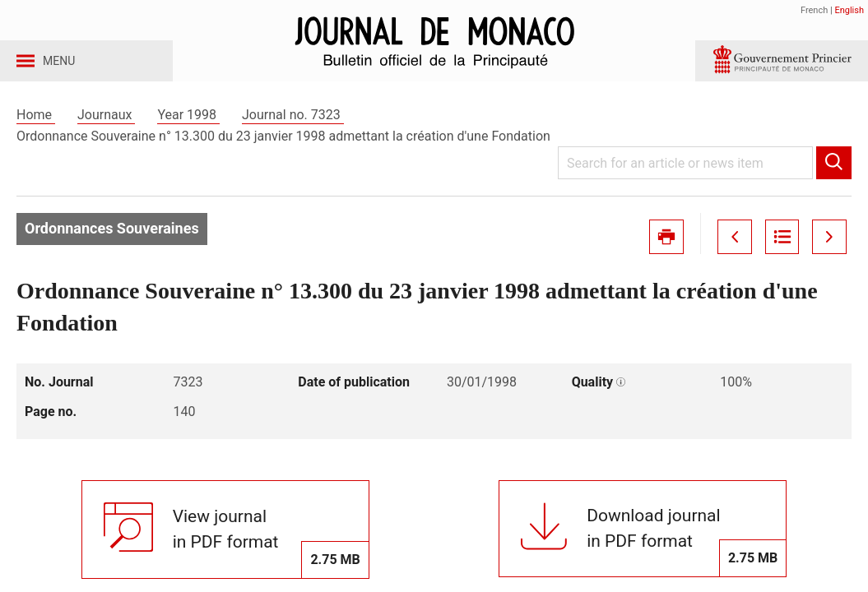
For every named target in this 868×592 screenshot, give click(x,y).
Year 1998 (188, 130)
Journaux (106, 130)
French (814, 10)
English (849, 10)
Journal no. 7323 (293, 130)
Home (36, 130)
